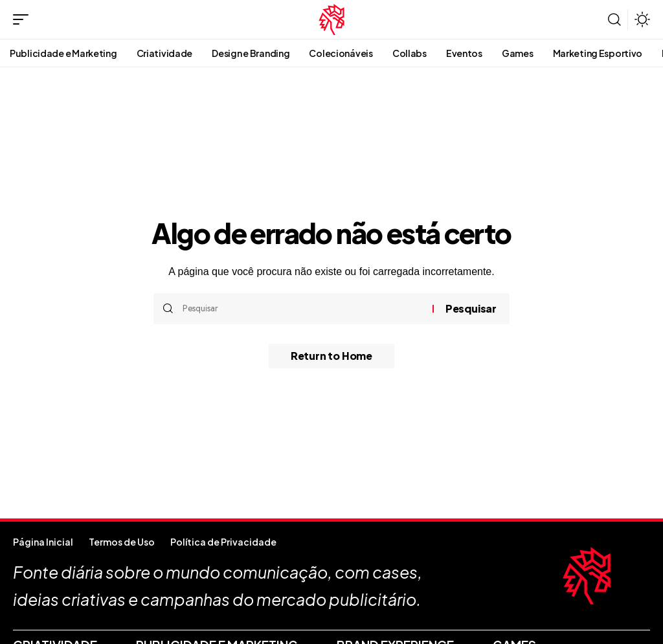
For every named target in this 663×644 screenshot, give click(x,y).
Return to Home (331, 356)
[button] (24, 19)
